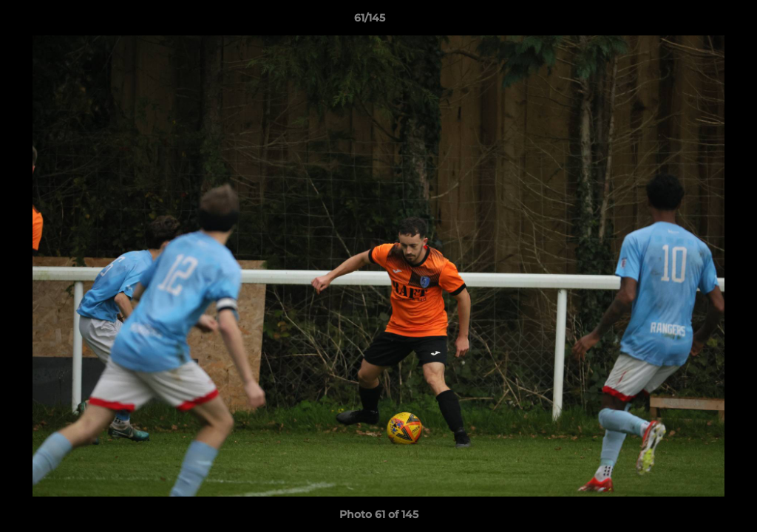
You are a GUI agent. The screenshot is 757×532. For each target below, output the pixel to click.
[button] (695, 21)
